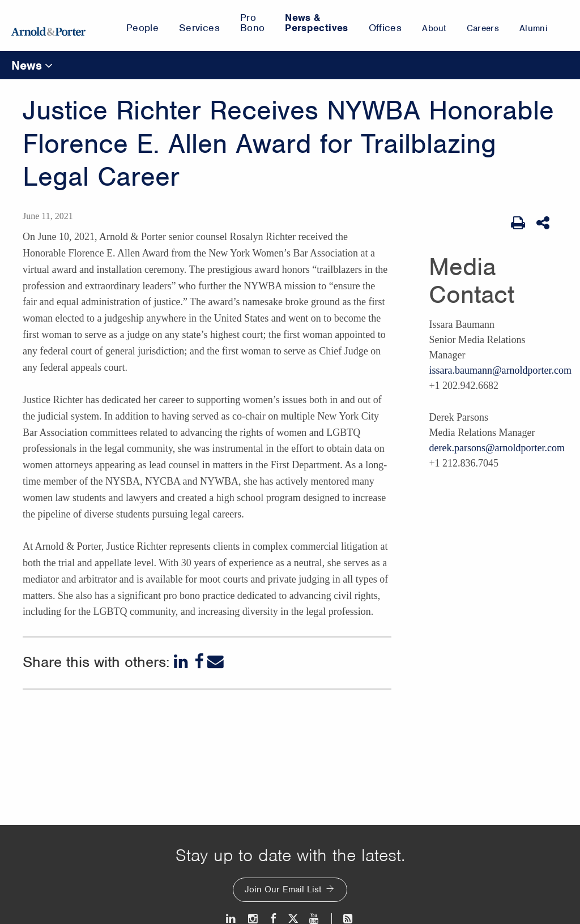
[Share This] (544, 223)
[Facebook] (199, 662)
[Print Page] (518, 223)
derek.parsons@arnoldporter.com (497, 448)
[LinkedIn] (182, 662)
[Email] (216, 662)
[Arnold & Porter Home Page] (48, 25)
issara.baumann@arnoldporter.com (500, 370)
